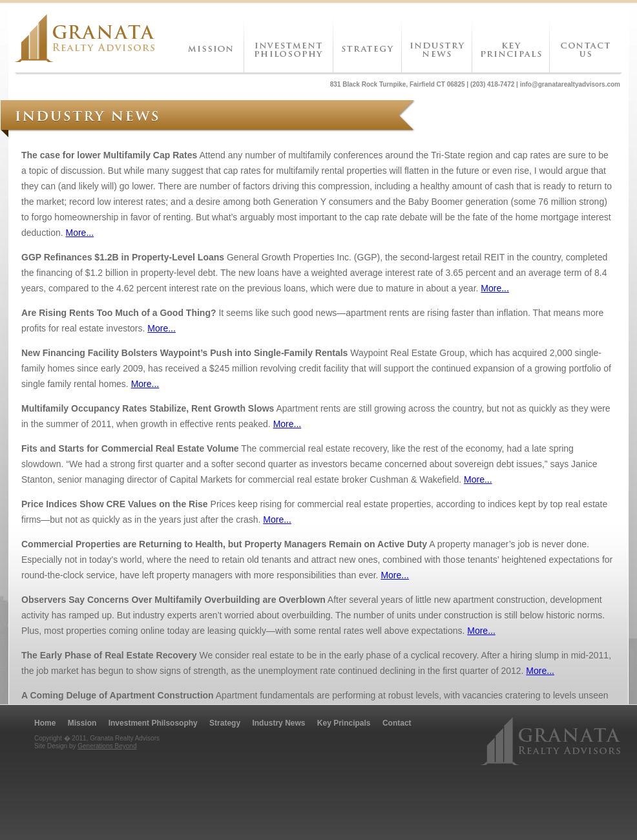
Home (45, 723)
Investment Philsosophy (153, 723)
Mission (82, 723)
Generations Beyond (107, 746)
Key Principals (344, 723)
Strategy (225, 723)
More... (80, 233)
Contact (397, 723)
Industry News (278, 723)
